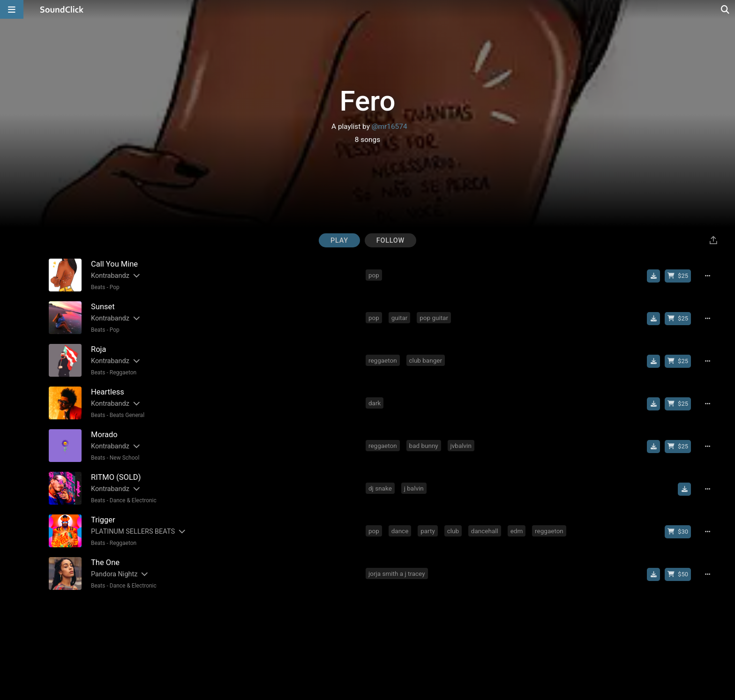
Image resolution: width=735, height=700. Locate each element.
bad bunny (424, 446)
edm (517, 531)
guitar (400, 318)
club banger (426, 360)
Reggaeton (123, 372)
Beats (98, 287)
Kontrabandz (110, 276)
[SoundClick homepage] (62, 9)
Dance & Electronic (133, 500)
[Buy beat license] (678, 276)
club (453, 531)
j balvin (414, 488)
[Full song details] (707, 276)
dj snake (380, 488)
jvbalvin (461, 446)
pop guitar (434, 318)
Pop (115, 287)
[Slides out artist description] (136, 276)
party (428, 531)
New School (125, 458)
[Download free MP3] (653, 276)
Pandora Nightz (114, 574)
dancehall (485, 531)
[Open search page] (726, 9)
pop (374, 275)
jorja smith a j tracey (397, 573)
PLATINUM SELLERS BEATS (133, 532)
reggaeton (383, 360)
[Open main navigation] (12, 9)
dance (400, 531)
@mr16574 (390, 127)
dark (375, 403)
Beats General (127, 415)
